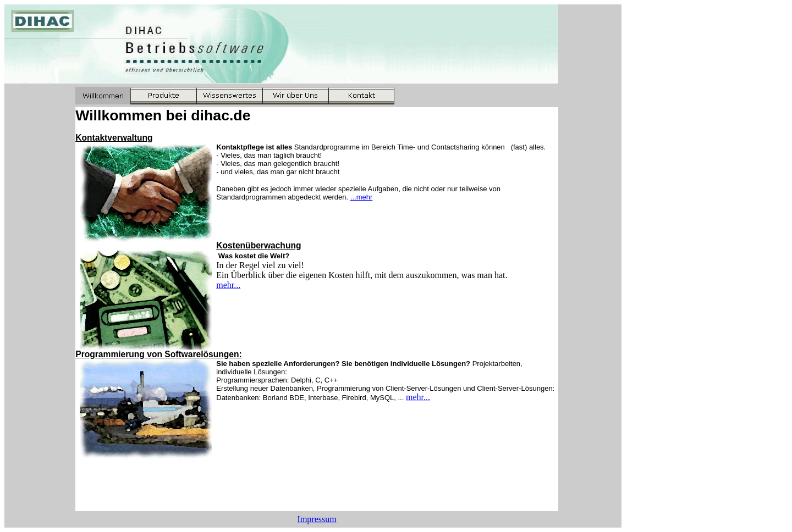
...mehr (361, 197)
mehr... (228, 285)
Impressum (317, 519)
